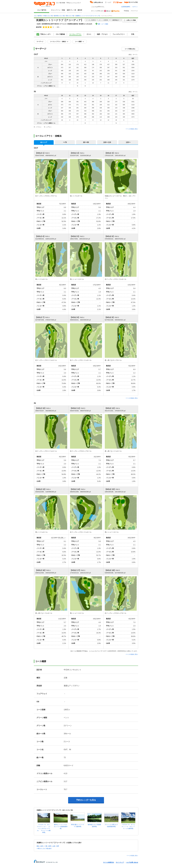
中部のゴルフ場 (48, 16)
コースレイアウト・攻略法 (58, 42)
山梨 (54, 846)
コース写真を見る (130, 49)
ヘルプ (109, 2)
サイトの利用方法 (108, 862)
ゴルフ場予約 (42, 10)
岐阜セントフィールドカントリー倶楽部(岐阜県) (61, 827)
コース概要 (78, 42)
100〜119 (107, 142)
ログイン (135, 7)
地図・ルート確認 (103, 24)
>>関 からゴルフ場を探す (44, 849)
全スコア (44, 142)
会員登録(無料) (126, 7)
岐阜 (42, 846)
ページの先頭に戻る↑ (132, 129)
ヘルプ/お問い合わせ (132, 862)
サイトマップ (120, 862)
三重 (46, 846)
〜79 (65, 142)
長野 (58, 846)
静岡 (50, 846)
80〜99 (86, 142)
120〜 (128, 142)
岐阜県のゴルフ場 (59, 16)
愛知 (38, 846)
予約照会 (126, 11)
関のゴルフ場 (70, 16)
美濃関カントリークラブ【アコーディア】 (88, 16)
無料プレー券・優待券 (74, 10)
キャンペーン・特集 (58, 10)
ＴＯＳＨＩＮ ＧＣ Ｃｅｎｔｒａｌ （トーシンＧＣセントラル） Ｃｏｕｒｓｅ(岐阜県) (44, 829)
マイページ (134, 11)
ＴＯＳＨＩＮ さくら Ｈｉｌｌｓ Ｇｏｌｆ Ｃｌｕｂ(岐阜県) (129, 827)
